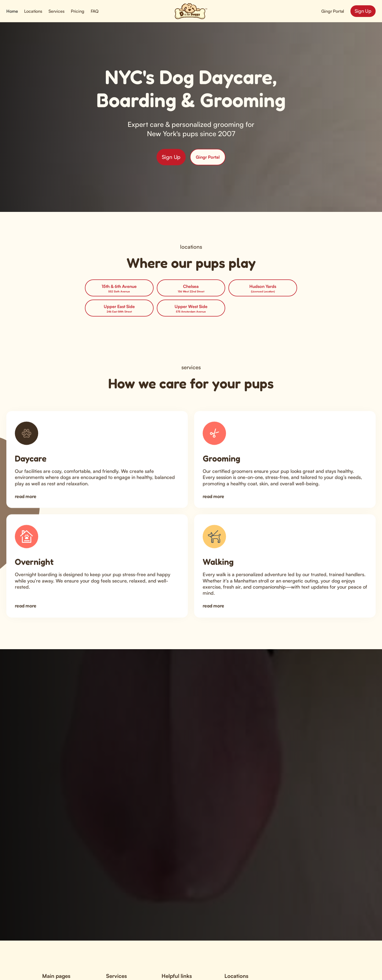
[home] (191, 11)
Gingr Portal (333, 11)
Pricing (78, 11)
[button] (33, 11)
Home (12, 11)
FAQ (95, 11)
